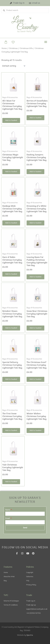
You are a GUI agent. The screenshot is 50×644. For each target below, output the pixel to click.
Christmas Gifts (26, 48)
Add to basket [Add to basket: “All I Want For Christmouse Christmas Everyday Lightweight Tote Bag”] (11, 120)
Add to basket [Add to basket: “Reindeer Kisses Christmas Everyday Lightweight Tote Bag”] (11, 328)
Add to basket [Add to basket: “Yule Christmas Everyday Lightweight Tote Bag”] (11, 482)
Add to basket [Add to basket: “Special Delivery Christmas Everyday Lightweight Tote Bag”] (11, 379)
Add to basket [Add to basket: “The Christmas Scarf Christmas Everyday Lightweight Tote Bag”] (35, 379)
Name (8, 510)
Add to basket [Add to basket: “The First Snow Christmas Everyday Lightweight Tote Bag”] (11, 430)
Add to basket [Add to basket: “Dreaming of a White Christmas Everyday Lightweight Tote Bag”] (35, 223)
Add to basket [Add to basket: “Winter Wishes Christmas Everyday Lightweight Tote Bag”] (35, 430)
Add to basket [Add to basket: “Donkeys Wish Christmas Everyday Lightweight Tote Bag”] (11, 223)
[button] (46, 42)
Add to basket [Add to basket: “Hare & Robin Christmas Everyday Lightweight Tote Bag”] (11, 274)
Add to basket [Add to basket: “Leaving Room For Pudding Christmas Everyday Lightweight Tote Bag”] (35, 277)
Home (4, 48)
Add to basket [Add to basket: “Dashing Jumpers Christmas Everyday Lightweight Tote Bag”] (35, 172)
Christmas (13, 48)
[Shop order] (14, 66)
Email (8, 518)
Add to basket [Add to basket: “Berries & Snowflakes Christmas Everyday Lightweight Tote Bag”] (35, 118)
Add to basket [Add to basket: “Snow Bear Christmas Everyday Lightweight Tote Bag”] (35, 328)
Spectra (30, 635)
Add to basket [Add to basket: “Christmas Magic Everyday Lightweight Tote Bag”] (11, 172)
